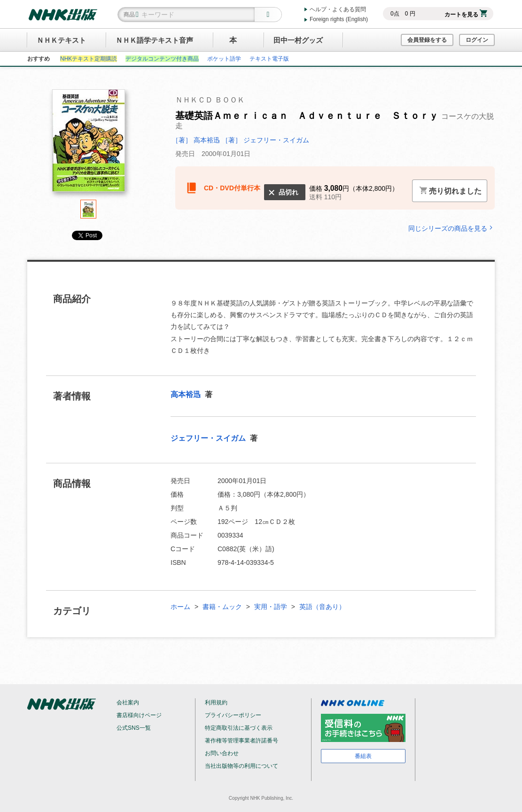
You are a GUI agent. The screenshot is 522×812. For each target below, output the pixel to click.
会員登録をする (427, 40)
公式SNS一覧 (134, 728)
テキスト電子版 (269, 59)
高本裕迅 (187, 394)
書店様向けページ (139, 715)
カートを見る (466, 15)
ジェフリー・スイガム (209, 438)
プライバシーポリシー (233, 715)
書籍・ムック (222, 607)
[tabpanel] (88, 144)
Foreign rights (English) (339, 19)
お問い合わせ (222, 753)
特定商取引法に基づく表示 (239, 728)
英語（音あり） (322, 607)
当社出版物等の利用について (242, 766)
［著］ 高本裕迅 (197, 140)
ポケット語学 (224, 59)
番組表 (363, 756)
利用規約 (216, 703)
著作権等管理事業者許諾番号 (242, 741)
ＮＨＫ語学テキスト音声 (154, 40)
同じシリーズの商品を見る (452, 228)
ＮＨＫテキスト (61, 40)
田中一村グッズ (298, 40)
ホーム (180, 607)
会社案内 (128, 703)
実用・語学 (271, 607)
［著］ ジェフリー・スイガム (265, 140)
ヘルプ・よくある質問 (338, 9)
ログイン (477, 40)
